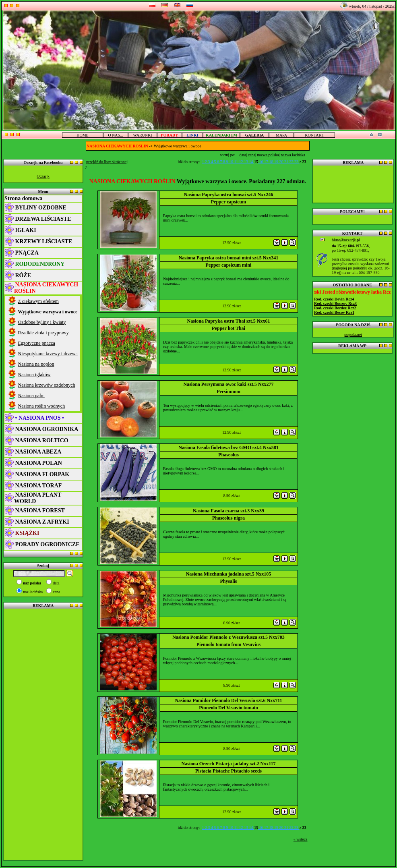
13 (247, 162)
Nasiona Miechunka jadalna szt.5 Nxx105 (229, 574)
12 (242, 162)
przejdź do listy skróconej (107, 162)
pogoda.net (353, 335)
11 (236, 162)
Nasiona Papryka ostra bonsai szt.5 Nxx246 (228, 195)
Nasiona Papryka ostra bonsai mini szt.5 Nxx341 (229, 258)
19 (277, 162)
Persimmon (228, 392)
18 (272, 162)
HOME (82, 135)
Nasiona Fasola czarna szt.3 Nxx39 (228, 511)
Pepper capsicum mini (229, 265)
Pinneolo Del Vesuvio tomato (228, 708)
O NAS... (115, 135)
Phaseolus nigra (228, 518)
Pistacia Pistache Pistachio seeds (228, 771)
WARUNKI (142, 135)
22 (292, 162)
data (243, 155)
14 (252, 162)
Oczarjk (43, 176)
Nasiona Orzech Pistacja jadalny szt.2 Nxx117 (229, 764)
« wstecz (301, 839)
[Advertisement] (43, 734)
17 (267, 162)
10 (232, 162)
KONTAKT (314, 135)
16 (261, 162)
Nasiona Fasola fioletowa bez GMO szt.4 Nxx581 (228, 447)
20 (282, 162)
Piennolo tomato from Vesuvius (228, 644)
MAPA (281, 135)
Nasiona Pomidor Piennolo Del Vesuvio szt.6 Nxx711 (228, 700)
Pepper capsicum (228, 202)
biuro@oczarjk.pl (346, 240)
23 (297, 162)
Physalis (228, 581)
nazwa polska (268, 155)
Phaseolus (228, 455)
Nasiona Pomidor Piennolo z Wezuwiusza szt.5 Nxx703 (228, 637)
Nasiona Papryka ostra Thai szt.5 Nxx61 (229, 321)
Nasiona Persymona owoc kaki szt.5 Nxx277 (229, 384)
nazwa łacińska (293, 155)
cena (252, 155)
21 (287, 162)
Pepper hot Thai (228, 328)
